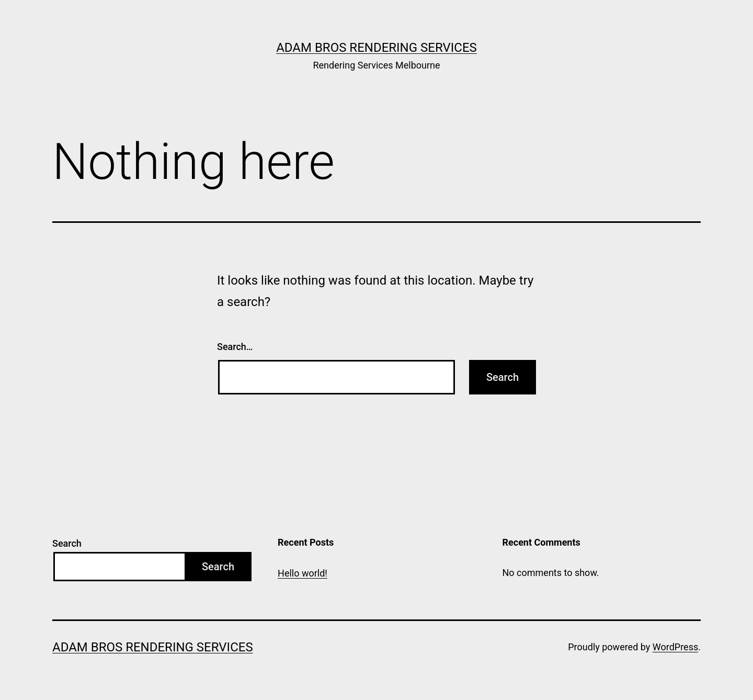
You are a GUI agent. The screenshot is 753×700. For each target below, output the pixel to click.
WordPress (675, 647)
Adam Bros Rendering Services (376, 48)
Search (67, 543)
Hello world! (303, 573)
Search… (235, 347)
